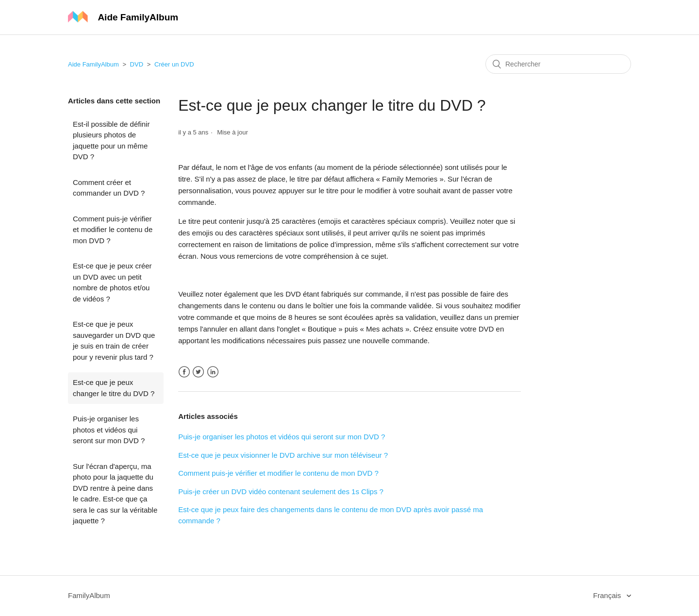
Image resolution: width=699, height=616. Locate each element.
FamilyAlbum (89, 595)
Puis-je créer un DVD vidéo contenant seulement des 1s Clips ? (281, 491)
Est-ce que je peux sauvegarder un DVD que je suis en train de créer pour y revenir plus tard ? (114, 341)
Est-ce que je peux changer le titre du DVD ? (114, 388)
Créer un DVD (174, 64)
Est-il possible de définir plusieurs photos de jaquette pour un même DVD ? (111, 141)
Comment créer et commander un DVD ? (109, 188)
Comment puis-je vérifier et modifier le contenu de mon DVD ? (113, 230)
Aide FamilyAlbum (93, 64)
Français (608, 595)
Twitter (198, 372)
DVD (137, 64)
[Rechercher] (558, 64)
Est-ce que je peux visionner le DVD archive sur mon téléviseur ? (283, 455)
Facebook (184, 372)
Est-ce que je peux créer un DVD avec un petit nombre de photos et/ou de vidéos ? (112, 282)
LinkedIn (213, 372)
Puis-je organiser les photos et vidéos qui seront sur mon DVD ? (109, 430)
